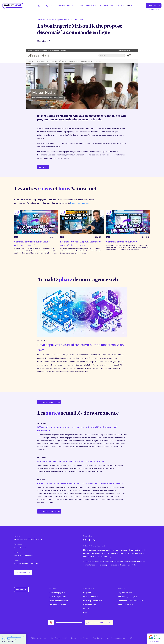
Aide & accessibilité (59, 638)
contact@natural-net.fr (24, 555)
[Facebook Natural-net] (90, 540)
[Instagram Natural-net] (85, 540)
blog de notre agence (79, 203)
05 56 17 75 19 (154, 9)
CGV (131, 638)
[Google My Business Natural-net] (95, 540)
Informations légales (80, 638)
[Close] (24, 636)
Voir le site (43, 167)
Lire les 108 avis (154, 641)
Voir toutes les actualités (49, 402)
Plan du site (97, 638)
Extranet (21, 590)
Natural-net (41, 20)
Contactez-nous (23, 572)
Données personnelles (116, 638)
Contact (154, 5)
